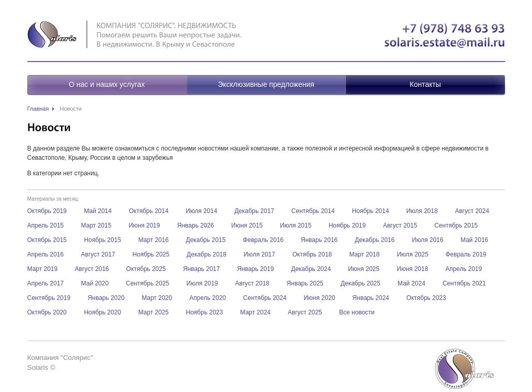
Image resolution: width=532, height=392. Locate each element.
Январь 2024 (371, 298)
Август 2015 (400, 225)
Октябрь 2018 (313, 254)
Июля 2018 (422, 211)
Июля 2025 (412, 254)
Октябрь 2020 (47, 312)
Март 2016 (153, 240)
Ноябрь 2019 (347, 225)
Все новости (357, 312)
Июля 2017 (259, 254)
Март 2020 (157, 298)
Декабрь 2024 (311, 269)
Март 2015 (96, 225)
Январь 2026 (196, 225)
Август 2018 (252, 283)
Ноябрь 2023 (205, 312)
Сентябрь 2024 (265, 298)
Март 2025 (153, 312)
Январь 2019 (256, 269)
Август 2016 (92, 269)
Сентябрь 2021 (464, 283)
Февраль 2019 (466, 254)
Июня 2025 (364, 269)
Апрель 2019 (463, 269)
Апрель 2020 (208, 298)
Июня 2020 (319, 298)
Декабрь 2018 (207, 254)
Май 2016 (475, 240)
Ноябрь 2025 (151, 254)
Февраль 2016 (263, 240)
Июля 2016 (428, 240)
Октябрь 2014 (149, 211)
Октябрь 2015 (47, 240)
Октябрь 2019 (47, 211)
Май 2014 (98, 211)
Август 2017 (98, 254)
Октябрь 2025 (146, 269)
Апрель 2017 (46, 283)
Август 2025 (305, 312)
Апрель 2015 (46, 225)
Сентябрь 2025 (147, 283)
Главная (38, 109)
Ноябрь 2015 (102, 240)
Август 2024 (472, 211)
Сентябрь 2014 (313, 211)
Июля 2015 (295, 225)
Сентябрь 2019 (49, 298)
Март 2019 (43, 269)
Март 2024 (256, 312)
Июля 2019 (202, 283)
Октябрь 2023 (426, 298)
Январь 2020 (106, 298)
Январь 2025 (305, 283)
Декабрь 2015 (206, 240)
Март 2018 (364, 254)
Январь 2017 (201, 269)
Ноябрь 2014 (371, 211)
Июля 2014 (201, 211)
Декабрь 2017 (254, 211)
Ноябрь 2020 (102, 312)
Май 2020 (95, 283)
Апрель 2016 (46, 254)
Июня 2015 (247, 225)
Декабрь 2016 (375, 240)
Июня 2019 (145, 225)
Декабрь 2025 (361, 283)
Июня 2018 (412, 269)
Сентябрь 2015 (456, 225)
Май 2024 (412, 283)
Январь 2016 (319, 240)
